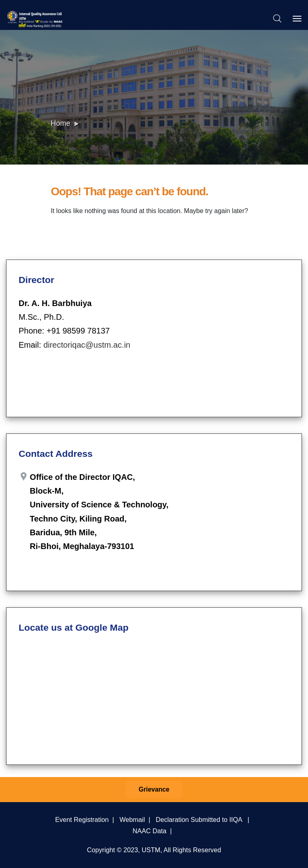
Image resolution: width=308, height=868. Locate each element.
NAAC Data (150, 831)
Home (61, 123)
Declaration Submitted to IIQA (199, 819)
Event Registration (82, 819)
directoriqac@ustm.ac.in (87, 345)
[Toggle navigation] (297, 19)
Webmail (132, 819)
